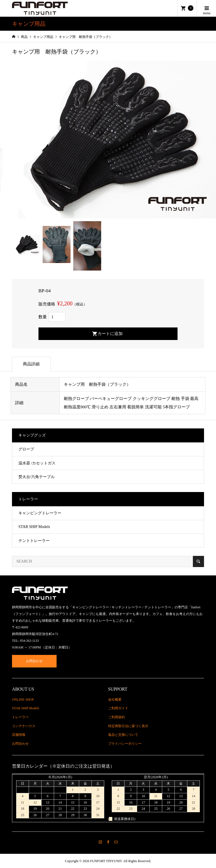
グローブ (26, 449)
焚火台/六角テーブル (37, 477)
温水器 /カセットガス (37, 463)
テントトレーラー (34, 541)
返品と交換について (123, 735)
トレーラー (20, 717)
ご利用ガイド (118, 708)
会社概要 (115, 700)
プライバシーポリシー (125, 744)
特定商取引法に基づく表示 (128, 726)
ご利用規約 (117, 717)
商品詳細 (31, 364)
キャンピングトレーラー (40, 513)
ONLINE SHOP (23, 700)
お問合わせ (34, 661)
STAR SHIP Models (34, 527)
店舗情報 (19, 735)
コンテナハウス (24, 726)
